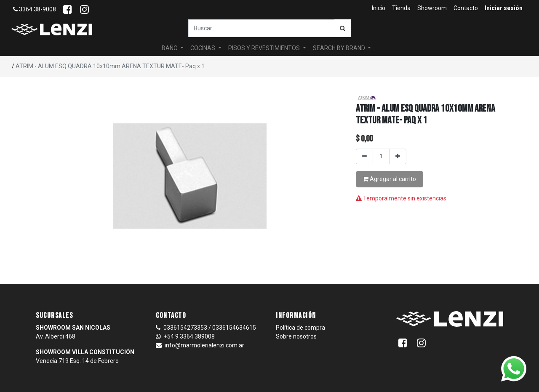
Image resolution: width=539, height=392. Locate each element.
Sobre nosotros (296, 336)
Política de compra (300, 328)
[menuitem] (379, 8)
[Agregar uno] (398, 156)
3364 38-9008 (35, 9)
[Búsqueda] (343, 28)
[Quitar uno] (364, 156)
